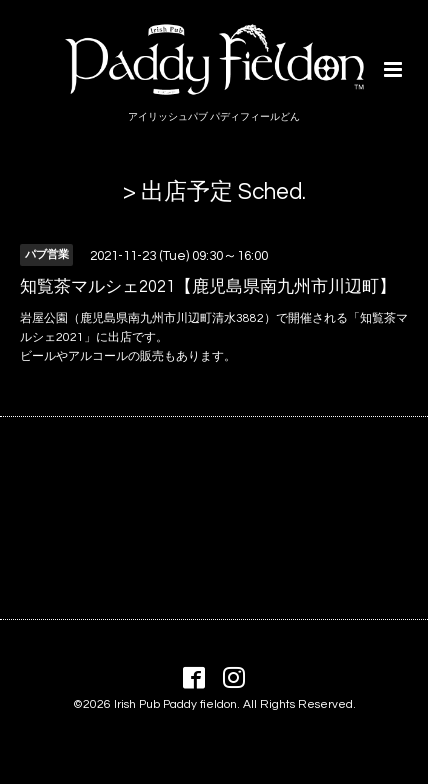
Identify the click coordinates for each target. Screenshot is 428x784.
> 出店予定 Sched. (214, 192)
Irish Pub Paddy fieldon (175, 704)
